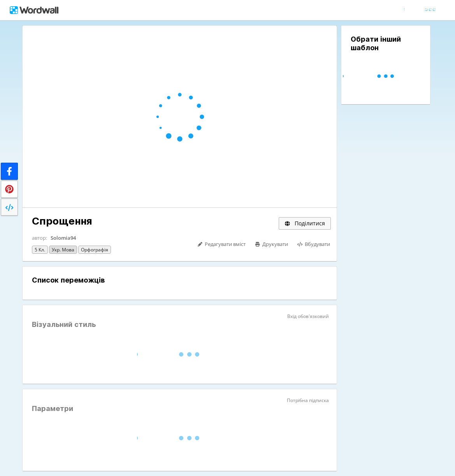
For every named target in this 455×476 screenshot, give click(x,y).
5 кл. (40, 250)
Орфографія (95, 250)
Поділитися (305, 223)
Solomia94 (63, 238)
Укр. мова (63, 250)
